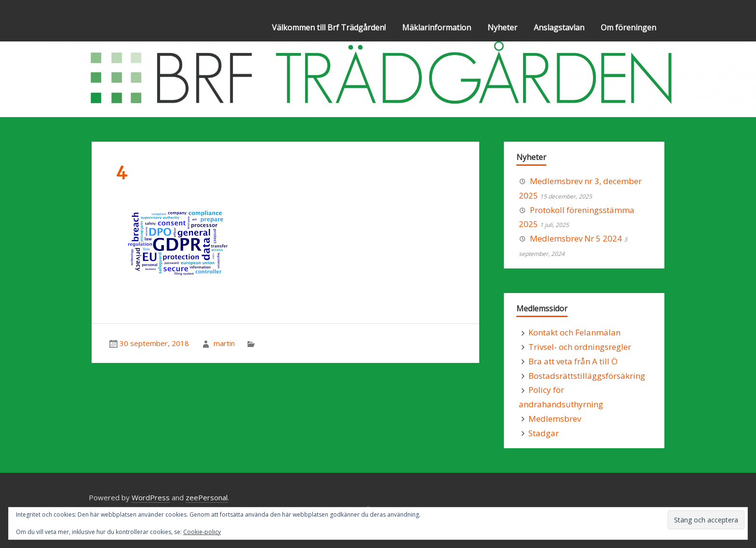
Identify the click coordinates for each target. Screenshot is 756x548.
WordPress (151, 497)
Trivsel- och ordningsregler (580, 347)
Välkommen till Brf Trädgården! (329, 27)
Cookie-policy (202, 532)
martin (224, 343)
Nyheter (502, 27)
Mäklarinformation (437, 27)
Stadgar (544, 433)
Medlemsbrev (555, 419)
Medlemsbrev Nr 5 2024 (576, 238)
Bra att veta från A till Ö (573, 361)
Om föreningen (628, 27)
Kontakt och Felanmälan (574, 332)
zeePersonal (207, 497)
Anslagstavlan (559, 27)
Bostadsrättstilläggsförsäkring (587, 376)
